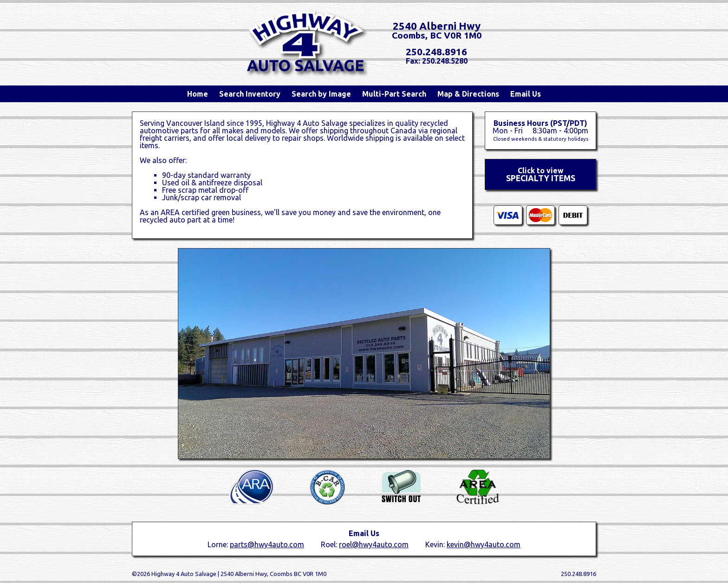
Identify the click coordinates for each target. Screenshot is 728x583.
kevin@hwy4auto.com (484, 544)
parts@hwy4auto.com (267, 544)
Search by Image (321, 94)
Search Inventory (250, 94)
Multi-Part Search (394, 94)
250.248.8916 (436, 52)
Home (198, 94)
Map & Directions (468, 94)
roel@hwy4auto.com (374, 544)
